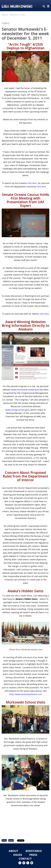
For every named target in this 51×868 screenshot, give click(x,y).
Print (4, 840)
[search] (44, 6)
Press (5, 15)
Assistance (34, 851)
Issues (18, 855)
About (13, 851)
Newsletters (17, 15)
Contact (25, 859)
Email (11, 840)
